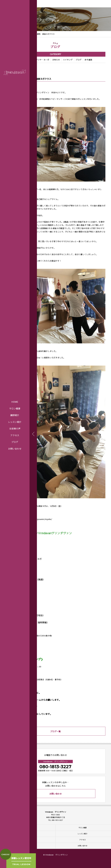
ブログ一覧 (56, 731)
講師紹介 (15, 415)
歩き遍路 (88, 60)
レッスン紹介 (15, 422)
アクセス (15, 435)
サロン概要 (15, 408)
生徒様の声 (15, 428)
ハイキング (68, 60)
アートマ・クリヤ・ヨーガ (38, 60)
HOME (15, 402)
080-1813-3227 (55, 767)
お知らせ (56, 60)
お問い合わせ (15, 449)
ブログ (15, 442)
